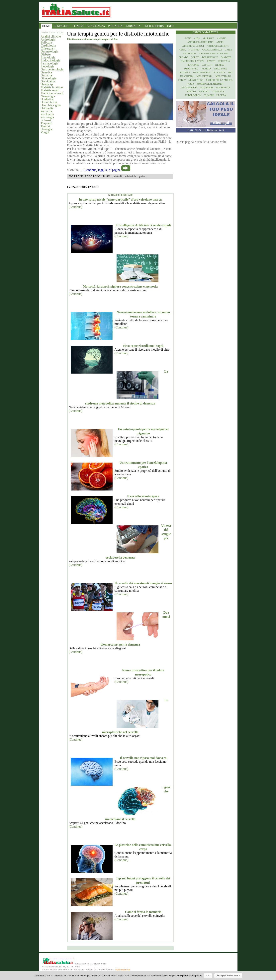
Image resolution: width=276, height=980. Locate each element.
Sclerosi (46, 120)
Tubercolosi (193, 95)
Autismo (194, 50)
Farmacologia (49, 63)
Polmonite (223, 88)
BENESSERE (62, 26)
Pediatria (46, 111)
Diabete (46, 54)
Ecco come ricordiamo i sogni (143, 346)
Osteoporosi (189, 88)
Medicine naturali (52, 93)
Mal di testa (205, 76)
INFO (170, 26)
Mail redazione (123, 970)
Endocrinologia (51, 60)
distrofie (118, 176)
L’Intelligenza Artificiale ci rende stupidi (143, 225)
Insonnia (185, 72)
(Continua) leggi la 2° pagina (102, 170)
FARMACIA (133, 26)
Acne (188, 38)
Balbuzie (46, 42)
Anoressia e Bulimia (200, 42)
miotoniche (131, 176)
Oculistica (47, 99)
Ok (208, 976)
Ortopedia (47, 108)
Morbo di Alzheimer (210, 84)
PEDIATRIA (115, 26)
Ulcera (221, 95)
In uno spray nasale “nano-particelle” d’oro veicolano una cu (120, 199)
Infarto (206, 69)
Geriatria (46, 75)
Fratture (193, 65)
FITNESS (78, 26)
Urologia (46, 129)
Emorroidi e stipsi (192, 61)
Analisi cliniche (51, 36)
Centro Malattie (206, 32)
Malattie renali (50, 90)
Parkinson (207, 88)
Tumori (45, 126)
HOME (46, 26)
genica (142, 176)
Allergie (208, 38)
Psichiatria (47, 114)
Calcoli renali (212, 50)
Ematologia (48, 57)
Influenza (220, 69)
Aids (197, 38)
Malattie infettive (52, 87)
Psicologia (47, 117)
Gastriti (207, 65)
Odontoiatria (49, 102)
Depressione (210, 57)
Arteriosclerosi (193, 46)
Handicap (47, 84)
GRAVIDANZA (96, 26)
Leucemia (219, 72)
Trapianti (46, 123)
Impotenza (191, 69)
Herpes (220, 65)
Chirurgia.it (48, 48)
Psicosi (191, 91)
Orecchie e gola (51, 105)
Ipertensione (202, 72)
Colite (195, 57)
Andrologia (48, 39)
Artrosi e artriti (218, 46)
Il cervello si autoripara (143, 496)
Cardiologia (48, 45)
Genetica (46, 72)
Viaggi (45, 132)
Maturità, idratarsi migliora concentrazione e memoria (120, 286)
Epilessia (224, 61)
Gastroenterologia (52, 69)
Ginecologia (48, 78)
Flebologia (47, 66)
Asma (182, 50)
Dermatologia (49, 51)
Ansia (220, 42)
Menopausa (196, 80)
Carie (229, 50)
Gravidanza (48, 81)
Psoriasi (204, 91)
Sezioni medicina (52, 32)
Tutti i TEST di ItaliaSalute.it (205, 130)
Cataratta (190, 53)
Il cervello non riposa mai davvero (143, 758)
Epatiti (211, 61)
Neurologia (48, 96)
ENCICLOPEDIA (154, 26)
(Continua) (76, 207)
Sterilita (218, 91)
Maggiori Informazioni (228, 976)
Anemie (222, 38)
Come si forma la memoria (143, 912)
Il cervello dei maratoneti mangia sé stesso (143, 583)
